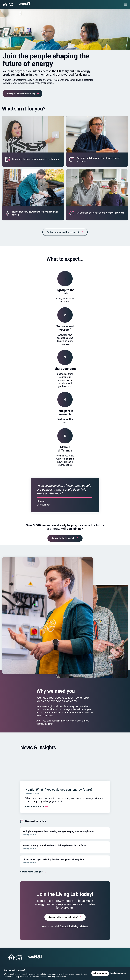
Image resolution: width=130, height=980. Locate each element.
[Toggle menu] (125, 4)
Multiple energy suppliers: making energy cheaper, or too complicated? (59, 831)
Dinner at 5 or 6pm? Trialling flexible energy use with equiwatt (54, 859)
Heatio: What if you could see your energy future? (59, 790)
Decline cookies (118, 973)
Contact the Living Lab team (74, 926)
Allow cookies (100, 973)
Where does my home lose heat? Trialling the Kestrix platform (54, 845)
